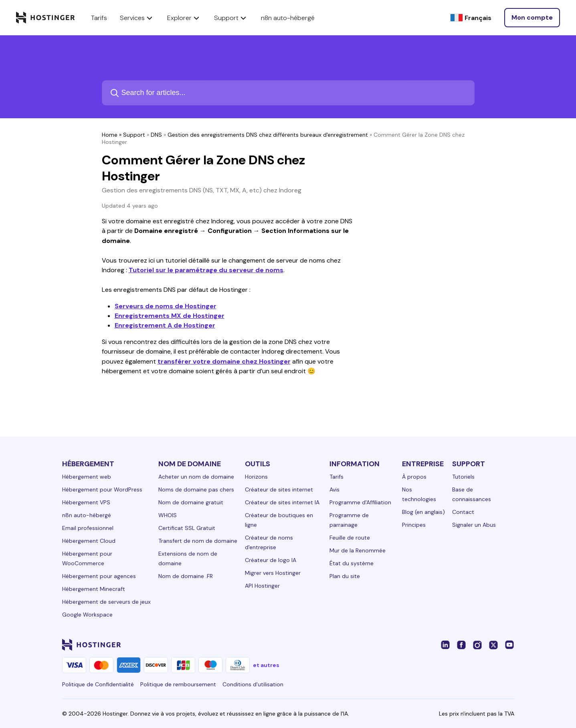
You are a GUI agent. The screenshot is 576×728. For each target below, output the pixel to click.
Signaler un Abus (474, 525)
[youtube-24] (509, 645)
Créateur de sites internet (279, 489)
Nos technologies (419, 494)
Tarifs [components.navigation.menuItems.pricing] (99, 18)
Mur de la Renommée (358, 550)
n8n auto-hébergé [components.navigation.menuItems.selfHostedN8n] (288, 18)
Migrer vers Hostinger (273, 573)
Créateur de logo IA (271, 560)
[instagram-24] (477, 645)
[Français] (471, 18)
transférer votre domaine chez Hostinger (224, 361)
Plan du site (345, 576)
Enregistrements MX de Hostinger (170, 316)
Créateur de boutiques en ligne (279, 520)
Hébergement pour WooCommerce (87, 558)
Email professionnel (88, 528)
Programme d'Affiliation (360, 502)
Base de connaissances (472, 494)
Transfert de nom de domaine (198, 541)
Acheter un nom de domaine (196, 477)
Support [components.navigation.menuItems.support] (231, 18)
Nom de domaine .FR (186, 576)
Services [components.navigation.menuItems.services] (137, 18)
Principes (414, 525)
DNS (156, 135)
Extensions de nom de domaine (188, 558)
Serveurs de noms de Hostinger (166, 306)
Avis (334, 489)
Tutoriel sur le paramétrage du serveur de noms (206, 270)
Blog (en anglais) (423, 512)
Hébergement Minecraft (94, 589)
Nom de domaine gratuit (191, 502)
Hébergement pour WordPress (102, 489)
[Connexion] (532, 18)
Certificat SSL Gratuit (187, 528)
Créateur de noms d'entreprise (269, 542)
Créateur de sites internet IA (282, 502)
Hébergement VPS (86, 502)
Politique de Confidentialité (98, 684)
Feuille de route (350, 538)
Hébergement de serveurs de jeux (106, 602)
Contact (463, 512)
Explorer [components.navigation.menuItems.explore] (184, 18)
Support (134, 135)
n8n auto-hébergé (87, 515)
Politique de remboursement (178, 684)
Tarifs (337, 477)
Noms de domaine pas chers (196, 489)
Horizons (256, 477)
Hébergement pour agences (99, 576)
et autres (266, 665)
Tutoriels (463, 477)
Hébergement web (87, 477)
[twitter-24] (493, 645)
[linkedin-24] (445, 645)
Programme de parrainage (349, 520)
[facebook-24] (461, 645)
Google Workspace (87, 615)
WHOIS (168, 515)
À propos (414, 477)
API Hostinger (262, 586)
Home (110, 135)
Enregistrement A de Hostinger (165, 325)
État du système (352, 563)
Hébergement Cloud (89, 541)
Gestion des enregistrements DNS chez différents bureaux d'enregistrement (268, 135)
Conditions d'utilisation (253, 684)
